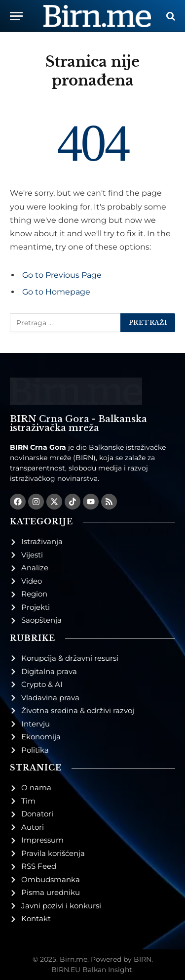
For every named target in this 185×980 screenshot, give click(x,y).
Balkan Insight (107, 970)
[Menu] (16, 16)
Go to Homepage (56, 292)
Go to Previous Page (62, 275)
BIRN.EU (66, 970)
